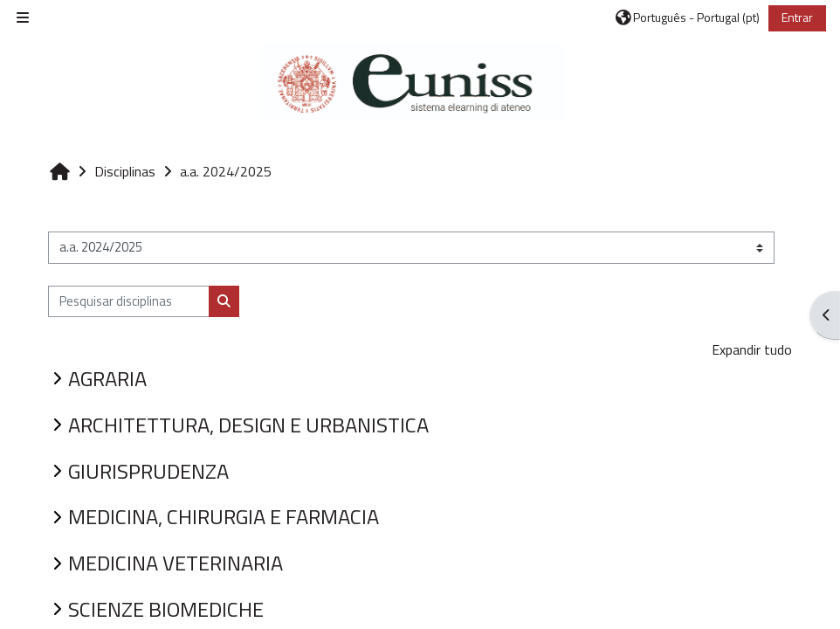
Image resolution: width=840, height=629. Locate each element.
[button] (688, 17)
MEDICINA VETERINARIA (176, 563)
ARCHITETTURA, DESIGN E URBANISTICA (248, 425)
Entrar (797, 17)
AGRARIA (107, 378)
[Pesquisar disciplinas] (129, 301)
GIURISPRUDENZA (148, 471)
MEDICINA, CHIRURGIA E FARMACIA (224, 516)
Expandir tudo (752, 349)
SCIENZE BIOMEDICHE (166, 609)
